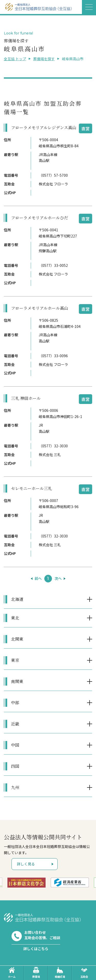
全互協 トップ (15, 59)
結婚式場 (60, 973)
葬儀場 (36, 973)
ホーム (12, 973)
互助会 (84, 973)
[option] (26, 883)
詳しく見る (26, 864)
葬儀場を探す (44, 59)
